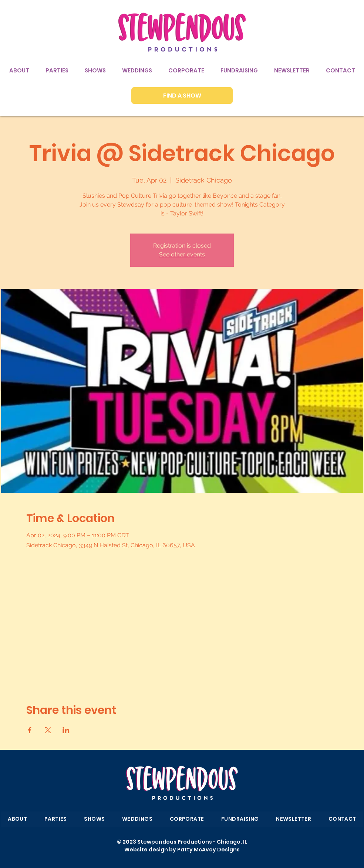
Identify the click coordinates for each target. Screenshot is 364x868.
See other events (182, 254)
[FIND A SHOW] (182, 96)
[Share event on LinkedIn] (66, 730)
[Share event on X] (48, 730)
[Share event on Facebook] (30, 730)
